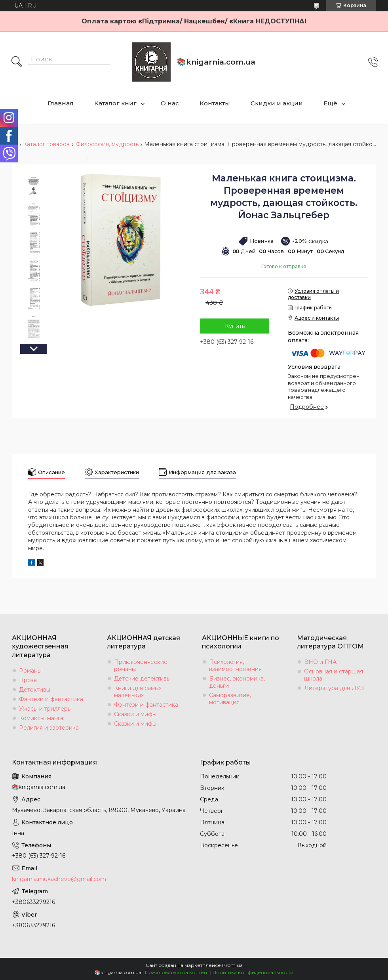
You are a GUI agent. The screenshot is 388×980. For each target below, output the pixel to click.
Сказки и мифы (135, 714)
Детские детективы (142, 679)
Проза (28, 680)
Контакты (215, 103)
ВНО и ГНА (320, 662)
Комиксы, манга (41, 718)
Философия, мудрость (107, 144)
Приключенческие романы (141, 665)
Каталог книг (115, 103)
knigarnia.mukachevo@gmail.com (59, 879)
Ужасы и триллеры (45, 709)
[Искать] (17, 62)
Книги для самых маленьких (138, 692)
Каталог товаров (46, 144)
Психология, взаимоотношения (235, 665)
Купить (235, 326)
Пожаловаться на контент (177, 972)
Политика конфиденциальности (253, 972)
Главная (61, 103)
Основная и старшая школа (334, 675)
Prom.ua (232, 965)
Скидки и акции (277, 103)
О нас (170, 103)
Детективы (35, 690)
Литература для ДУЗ (334, 688)
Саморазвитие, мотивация (230, 699)
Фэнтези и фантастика (51, 699)
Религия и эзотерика (49, 728)
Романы (30, 671)
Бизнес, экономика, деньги (237, 682)
